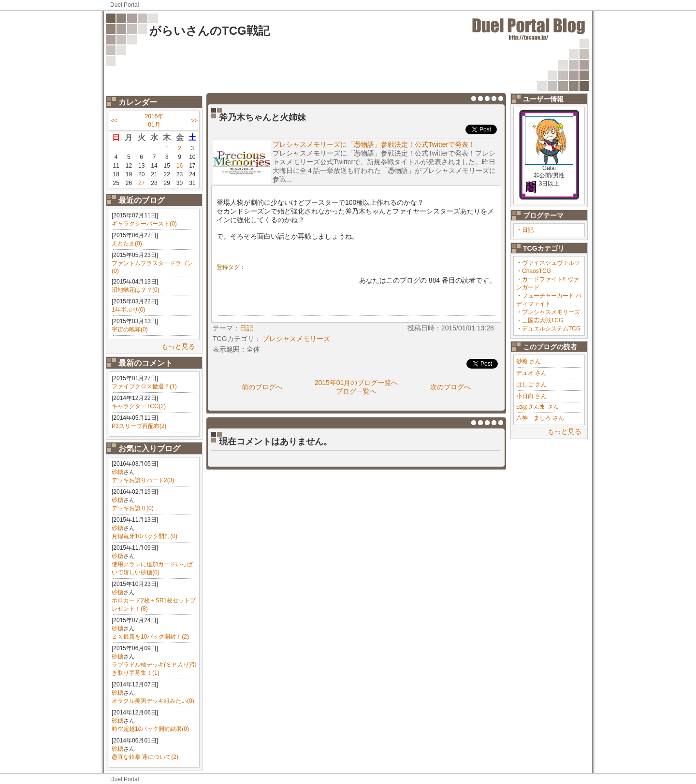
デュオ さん (531, 373)
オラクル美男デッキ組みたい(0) (153, 701)
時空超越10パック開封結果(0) (150, 729)
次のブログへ (450, 387)
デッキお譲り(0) (133, 508)
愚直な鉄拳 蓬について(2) (145, 757)
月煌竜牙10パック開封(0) (145, 536)
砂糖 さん (529, 361)
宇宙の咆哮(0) (130, 329)
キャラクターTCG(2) (139, 406)
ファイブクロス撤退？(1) (144, 386)
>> (194, 121)
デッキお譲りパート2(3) (143, 480)
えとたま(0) (127, 243)
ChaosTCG (536, 271)
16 (180, 166)
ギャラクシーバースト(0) (144, 224)
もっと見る (178, 346)
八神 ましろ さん (540, 418)
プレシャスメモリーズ (551, 312)
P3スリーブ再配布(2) (139, 426)
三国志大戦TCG (543, 320)
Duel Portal (124, 5)
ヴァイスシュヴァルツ (551, 263)
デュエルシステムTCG (551, 328)
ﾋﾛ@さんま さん (537, 407)
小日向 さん (531, 396)
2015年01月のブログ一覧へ (356, 383)
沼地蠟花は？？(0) (136, 290)
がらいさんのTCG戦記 (210, 31)
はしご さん (531, 385)
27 (141, 183)
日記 (528, 230)
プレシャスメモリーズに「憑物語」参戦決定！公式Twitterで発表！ (374, 144)
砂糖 (117, 472)
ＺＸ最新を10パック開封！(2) (150, 637)
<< (114, 121)
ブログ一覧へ (356, 391)
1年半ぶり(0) (128, 310)
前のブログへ (262, 387)
